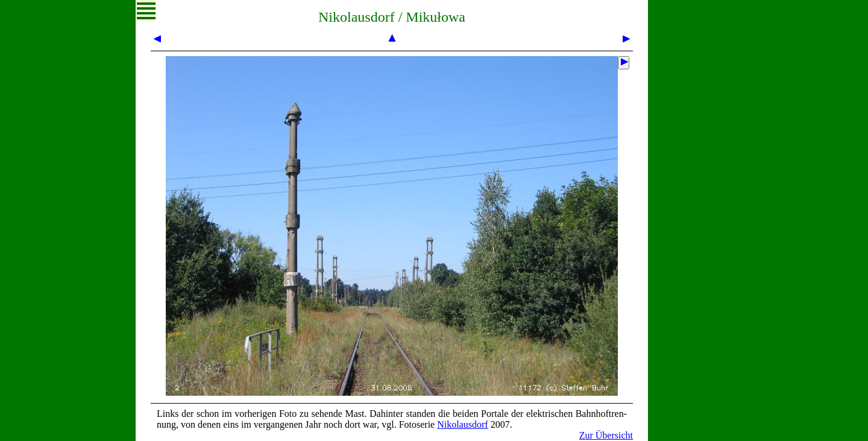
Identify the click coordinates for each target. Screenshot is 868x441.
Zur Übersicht (606, 435)
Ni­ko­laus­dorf (462, 424)
